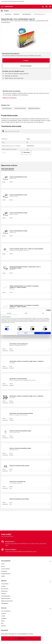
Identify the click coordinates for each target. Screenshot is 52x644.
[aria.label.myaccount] (43, 7)
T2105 (29, 504)
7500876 (29, 418)
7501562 (29, 384)
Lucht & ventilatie (5, 569)
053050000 (29, 403)
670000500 (29, 420)
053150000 (29, 368)
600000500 (29, 385)
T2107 (29, 471)
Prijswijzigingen (5, 603)
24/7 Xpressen (5, 589)
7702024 (29, 292)
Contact (3, 616)
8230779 (29, 469)
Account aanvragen (26, 66)
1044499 (29, 200)
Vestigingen (4, 618)
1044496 (29, 236)
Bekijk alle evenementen (7, 601)
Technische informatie (20, 108)
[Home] (2, 14)
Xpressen (3, 586)
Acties (3, 564)
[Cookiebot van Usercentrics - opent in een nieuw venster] (44, 310)
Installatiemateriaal (6, 574)
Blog (2, 623)
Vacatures (4, 613)
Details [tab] (26, 313)
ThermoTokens (5, 584)
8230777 (29, 503)
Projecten (3, 626)
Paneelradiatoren (27, 14)
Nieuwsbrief (21, 638)
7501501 (29, 366)
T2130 (29, 488)
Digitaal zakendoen (6, 598)
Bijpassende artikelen (34, 108)
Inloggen (26, 60)
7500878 (29, 349)
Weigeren (26, 333)
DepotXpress (4, 591)
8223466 (29, 487)
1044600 (29, 218)
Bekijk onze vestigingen (10, 98)
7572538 (29, 436)
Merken (3, 566)
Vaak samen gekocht (8, 168)
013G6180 (29, 438)
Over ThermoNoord (6, 611)
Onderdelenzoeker (6, 596)
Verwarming (8, 14)
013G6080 (29, 455)
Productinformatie (7, 108)
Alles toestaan (43, 333)
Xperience (4, 594)
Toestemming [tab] (9, 313)
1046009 (29, 254)
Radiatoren (17, 14)
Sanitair (3, 576)
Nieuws (3, 621)
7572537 (29, 453)
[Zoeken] (28, 11)
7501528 (29, 401)
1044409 (29, 273)
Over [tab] (43, 313)
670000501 (29, 351)
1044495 (29, 182)
